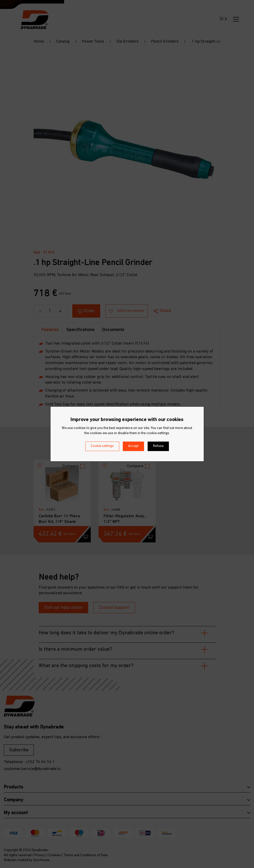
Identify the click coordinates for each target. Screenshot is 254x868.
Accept (133, 446)
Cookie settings (102, 446)
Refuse (158, 446)
